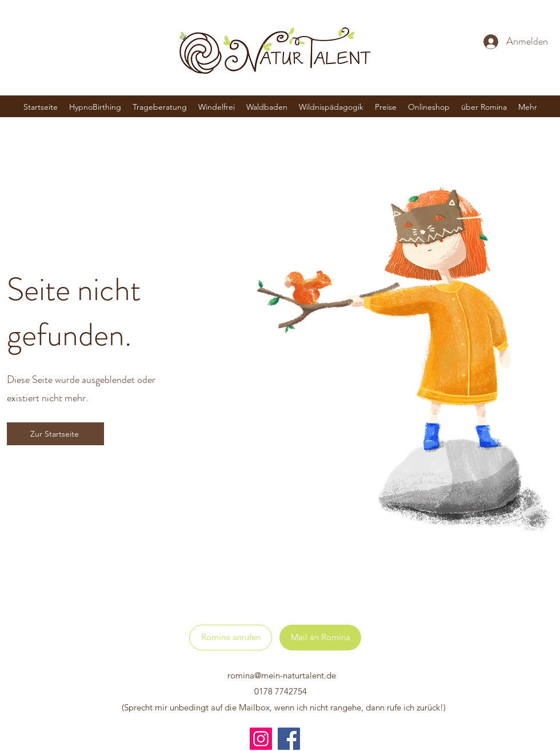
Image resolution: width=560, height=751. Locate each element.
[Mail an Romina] (320, 638)
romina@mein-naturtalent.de (282, 675)
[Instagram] (261, 739)
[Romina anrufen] (231, 638)
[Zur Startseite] (55, 434)
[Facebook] (289, 739)
